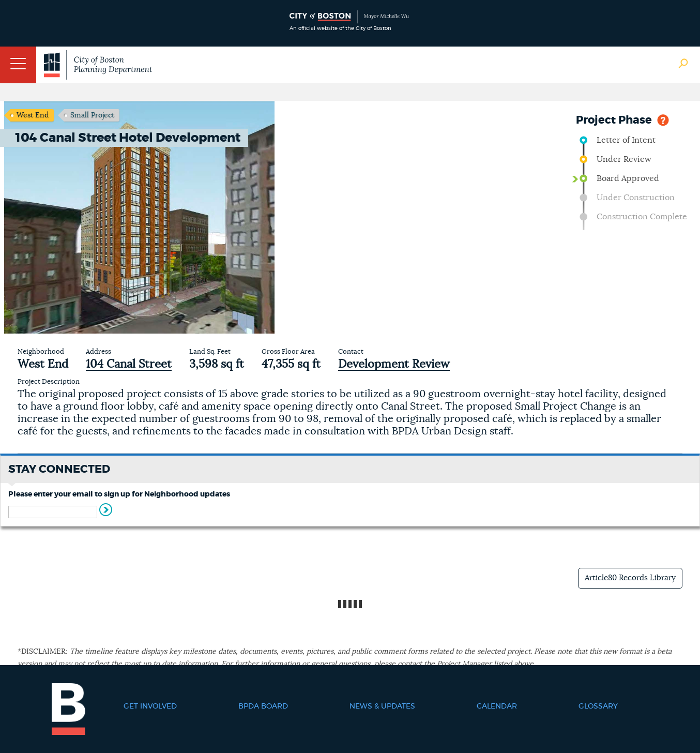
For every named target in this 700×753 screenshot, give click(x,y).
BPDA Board (263, 706)
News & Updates (382, 706)
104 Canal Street (129, 364)
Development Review (394, 364)
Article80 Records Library (630, 578)
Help (663, 119)
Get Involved (150, 706)
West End (33, 115)
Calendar (497, 706)
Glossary (598, 706)
